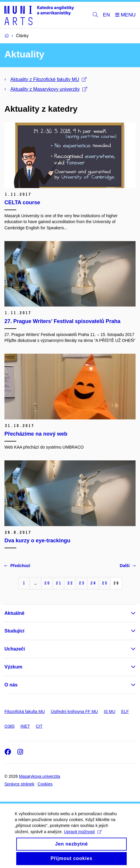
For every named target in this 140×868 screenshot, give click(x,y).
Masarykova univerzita (39, 776)
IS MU (109, 711)
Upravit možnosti (83, 836)
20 (47, 583)
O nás (11, 685)
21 (58, 583)
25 (105, 583)
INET (25, 726)
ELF (125, 711)
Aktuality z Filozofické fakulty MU (48, 79)
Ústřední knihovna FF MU (74, 711)
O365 (9, 726)
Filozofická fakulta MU (25, 711)
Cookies (45, 784)
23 (82, 583)
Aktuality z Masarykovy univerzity (49, 89)
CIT (39, 726)
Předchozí (17, 566)
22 (70, 583)
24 (93, 583)
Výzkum (13, 667)
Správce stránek (19, 784)
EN (107, 15)
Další (128, 566)
